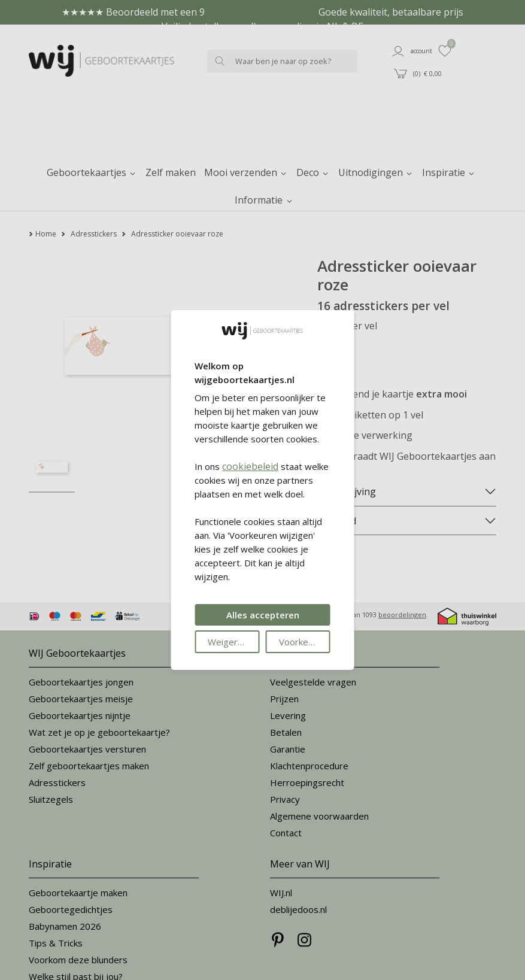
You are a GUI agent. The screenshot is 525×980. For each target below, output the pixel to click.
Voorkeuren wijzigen (305, 642)
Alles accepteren (263, 615)
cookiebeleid (250, 466)
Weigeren (228, 642)
